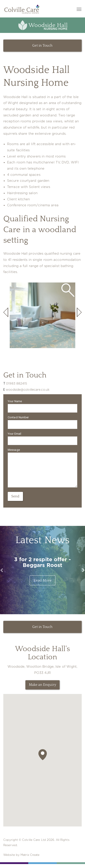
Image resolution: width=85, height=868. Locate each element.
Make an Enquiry (42, 685)
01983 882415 (16, 384)
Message (14, 450)
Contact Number (18, 417)
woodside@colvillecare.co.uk (28, 390)
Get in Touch (42, 45)
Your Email (14, 434)
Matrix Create (30, 855)
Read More (43, 580)
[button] (43, 755)
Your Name (15, 401)
